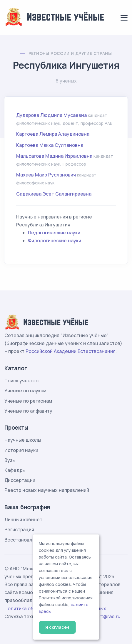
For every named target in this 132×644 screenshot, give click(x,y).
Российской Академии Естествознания (71, 351)
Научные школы (23, 440)
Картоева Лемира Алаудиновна (53, 134)
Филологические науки (55, 241)
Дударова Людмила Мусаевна (51, 115)
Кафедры (15, 470)
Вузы (10, 460)
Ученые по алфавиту (28, 411)
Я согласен (57, 627)
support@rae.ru (103, 616)
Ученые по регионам (28, 401)
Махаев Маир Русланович (46, 175)
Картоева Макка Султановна (50, 145)
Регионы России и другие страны (70, 53)
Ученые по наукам (25, 391)
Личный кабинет (23, 519)
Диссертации (20, 480)
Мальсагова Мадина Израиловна (54, 156)
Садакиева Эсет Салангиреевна (54, 194)
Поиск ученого (21, 381)
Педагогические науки (54, 233)
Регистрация (19, 529)
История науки (21, 450)
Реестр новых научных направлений (47, 490)
